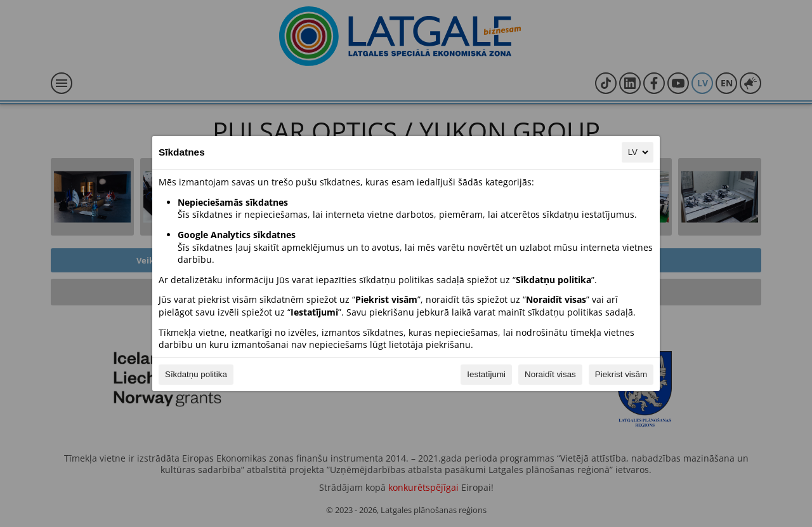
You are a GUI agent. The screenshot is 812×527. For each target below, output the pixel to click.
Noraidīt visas (550, 374)
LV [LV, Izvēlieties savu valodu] (639, 152)
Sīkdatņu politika (196, 374)
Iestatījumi (486, 374)
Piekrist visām (621, 374)
